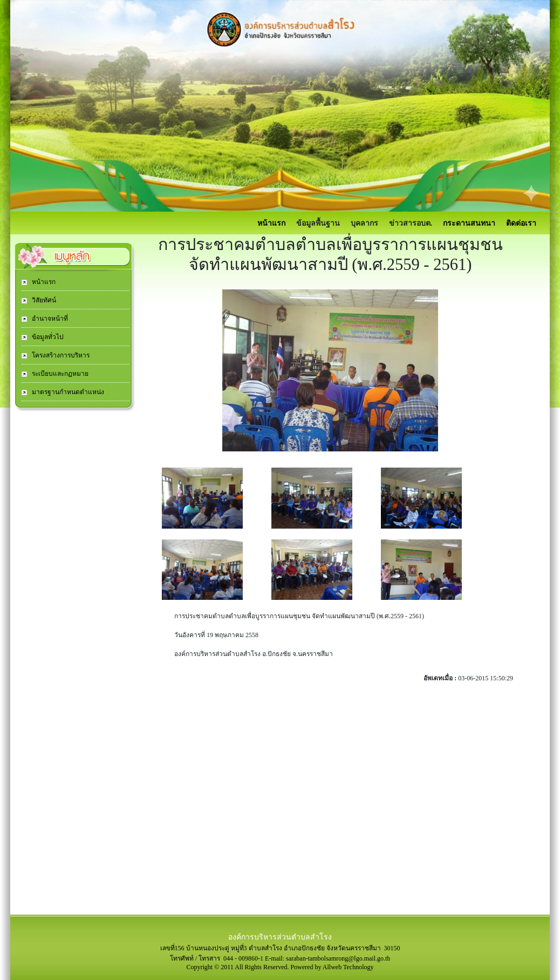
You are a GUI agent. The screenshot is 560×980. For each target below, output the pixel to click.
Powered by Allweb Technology (332, 967)
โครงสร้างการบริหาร (60, 355)
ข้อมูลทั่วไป (47, 337)
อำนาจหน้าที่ (49, 319)
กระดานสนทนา (469, 223)
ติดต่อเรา (521, 223)
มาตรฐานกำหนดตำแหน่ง (67, 392)
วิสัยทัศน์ (43, 300)
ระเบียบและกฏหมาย (59, 374)
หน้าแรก (271, 223)
